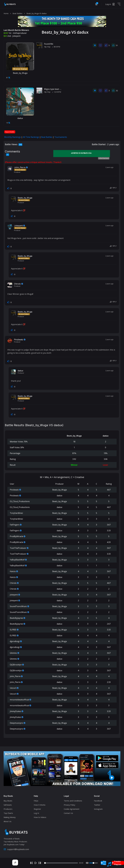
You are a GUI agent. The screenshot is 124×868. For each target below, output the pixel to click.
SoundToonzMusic (18, 606)
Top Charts (8, 813)
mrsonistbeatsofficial (19, 700)
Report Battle (10, 132)
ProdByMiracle (16, 536)
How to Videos (40, 817)
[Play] (36, 863)
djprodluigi (15, 641)
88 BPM (56, 47)
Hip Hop (47, 47)
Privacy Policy (70, 805)
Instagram (98, 809)
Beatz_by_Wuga (20, 73)
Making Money (10, 817)
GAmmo (13, 653)
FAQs (36, 801)
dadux (20, 118)
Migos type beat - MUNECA (56, 89)
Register (37, 809)
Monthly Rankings (13, 137)
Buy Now (104, 863)
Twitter (97, 805)
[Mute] (87, 863)
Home (6, 13)
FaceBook (98, 801)
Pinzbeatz (19, 340)
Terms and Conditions (73, 801)
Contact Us (68, 813)
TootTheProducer (18, 548)
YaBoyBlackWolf (17, 560)
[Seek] (61, 863)
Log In (36, 813)
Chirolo (17, 284)
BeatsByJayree (16, 618)
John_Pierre (20, 167)
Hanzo (13, 571)
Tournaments (61, 137)
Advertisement (104, 158)
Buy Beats (8, 801)
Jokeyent (16, 36)
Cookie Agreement (72, 809)
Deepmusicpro (16, 723)
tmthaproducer (20, 33)
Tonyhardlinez (16, 513)
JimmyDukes (15, 711)
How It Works (40, 805)
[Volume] (93, 863)
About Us (8, 821)
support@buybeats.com (16, 849)
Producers (8, 809)
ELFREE (13, 630)
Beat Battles (17, 13)
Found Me (49, 44)
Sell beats (8, 805)
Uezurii (13, 688)
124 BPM (57, 92)
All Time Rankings (31, 137)
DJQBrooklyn (16, 665)
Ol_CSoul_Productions (20, 501)
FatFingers (15, 525)
